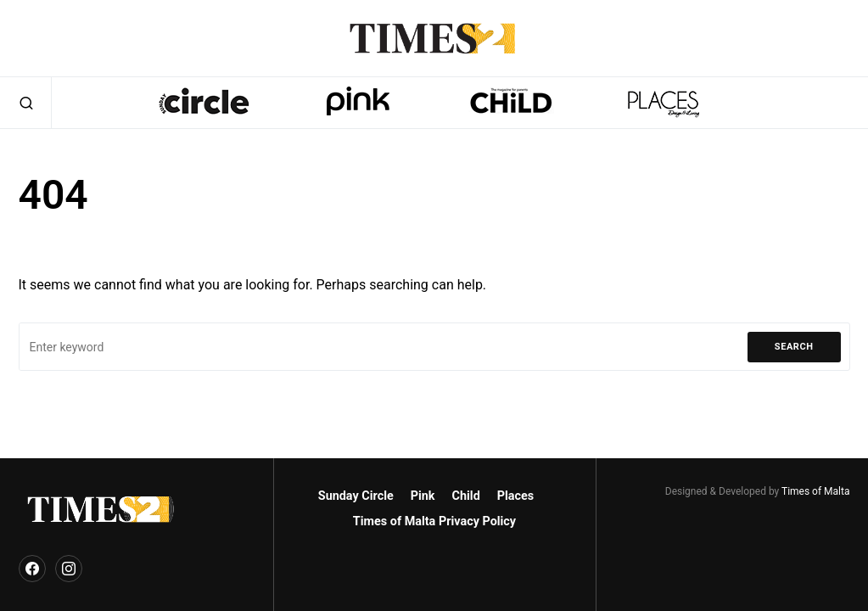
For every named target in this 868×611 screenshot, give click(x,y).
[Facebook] (32, 569)
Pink (423, 496)
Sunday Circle (356, 496)
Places (515, 496)
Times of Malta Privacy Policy (434, 521)
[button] (26, 103)
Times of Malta (816, 491)
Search (794, 347)
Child (466, 496)
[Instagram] (69, 569)
